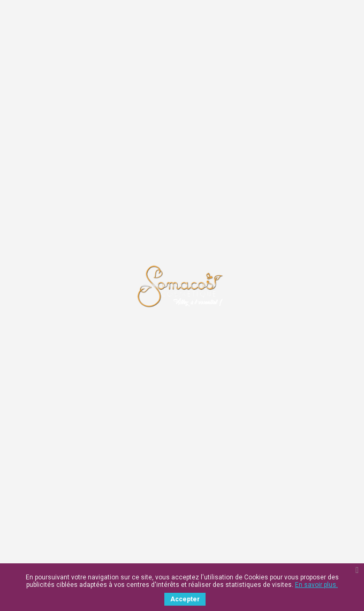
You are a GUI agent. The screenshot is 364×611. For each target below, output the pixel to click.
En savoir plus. (316, 585)
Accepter (185, 599)
